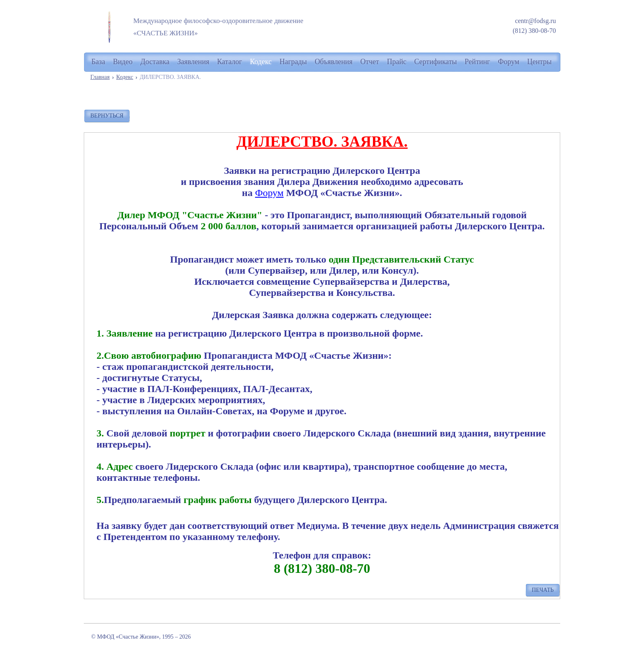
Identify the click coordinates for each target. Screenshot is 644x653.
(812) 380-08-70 (534, 31)
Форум (269, 193)
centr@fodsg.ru (536, 21)
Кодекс (125, 77)
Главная (100, 77)
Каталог (230, 62)
